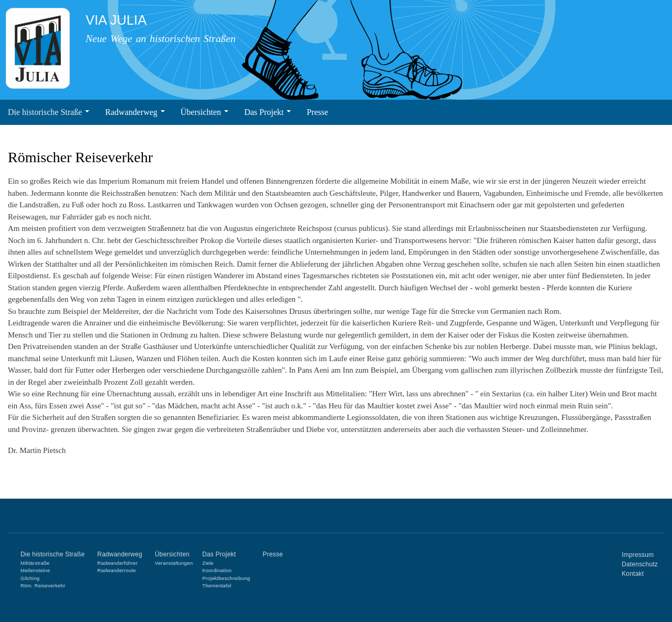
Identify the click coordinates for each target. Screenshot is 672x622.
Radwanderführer (117, 563)
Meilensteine (35, 570)
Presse (317, 112)
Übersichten (204, 112)
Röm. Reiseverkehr (43, 586)
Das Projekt (267, 112)
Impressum (638, 555)
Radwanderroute (117, 570)
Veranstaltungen (174, 563)
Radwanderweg (135, 112)
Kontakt (633, 574)
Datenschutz (640, 564)
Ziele (208, 563)
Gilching (30, 578)
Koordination (217, 570)
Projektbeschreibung (226, 578)
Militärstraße (35, 563)
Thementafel (217, 586)
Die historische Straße (49, 112)
